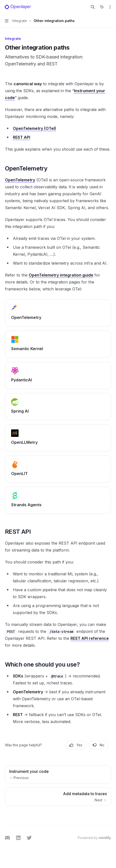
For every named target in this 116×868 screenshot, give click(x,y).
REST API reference (90, 638)
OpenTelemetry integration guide (61, 275)
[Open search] (93, 7)
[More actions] (110, 7)
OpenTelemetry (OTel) (35, 128)
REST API (22, 137)
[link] (58, 313)
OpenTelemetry (20, 180)
